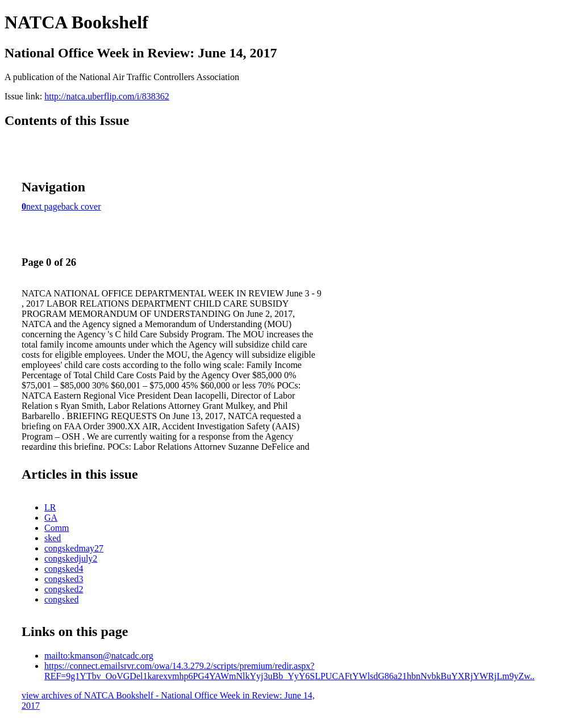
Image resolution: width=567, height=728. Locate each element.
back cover (81, 206)
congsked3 (64, 579)
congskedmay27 (74, 548)
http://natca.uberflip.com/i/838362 (107, 96)
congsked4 (64, 569)
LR (50, 507)
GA (51, 518)
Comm (57, 528)
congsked (61, 599)
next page (44, 206)
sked (53, 538)
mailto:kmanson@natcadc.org (99, 656)
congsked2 (64, 589)
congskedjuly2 (71, 558)
